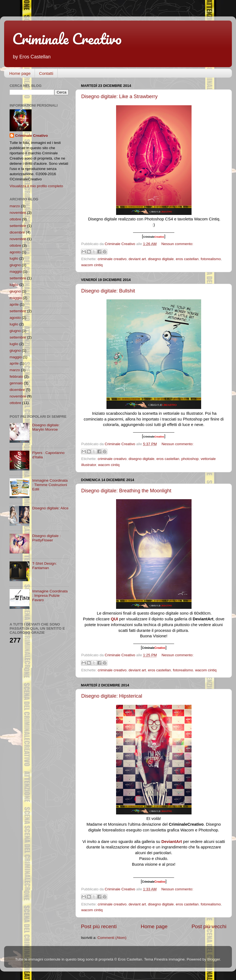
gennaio (16, 383)
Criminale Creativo (67, 39)
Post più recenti (99, 926)
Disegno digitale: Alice (50, 508)
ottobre (15, 219)
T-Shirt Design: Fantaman (44, 566)
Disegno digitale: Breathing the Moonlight (126, 491)
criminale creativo (112, 259)
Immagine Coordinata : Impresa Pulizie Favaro (50, 596)
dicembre (17, 232)
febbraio (16, 377)
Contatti (46, 73)
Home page (20, 73)
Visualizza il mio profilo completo (36, 186)
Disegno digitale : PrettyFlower (46, 538)
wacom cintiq (92, 265)
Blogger (213, 959)
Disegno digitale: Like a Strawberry (119, 96)
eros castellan (187, 259)
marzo (15, 206)
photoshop (190, 459)
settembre (18, 226)
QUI (114, 619)
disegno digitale (161, 259)
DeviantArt (172, 842)
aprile (14, 304)
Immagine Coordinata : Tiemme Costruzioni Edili (50, 485)
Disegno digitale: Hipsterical (112, 696)
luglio (14, 258)
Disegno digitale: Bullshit (108, 291)
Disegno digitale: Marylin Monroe (46, 427)
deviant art (137, 259)
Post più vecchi (209, 926)
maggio (16, 272)
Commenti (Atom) (112, 938)
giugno (15, 265)
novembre (18, 213)
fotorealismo (211, 259)
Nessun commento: (177, 244)
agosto (15, 252)
